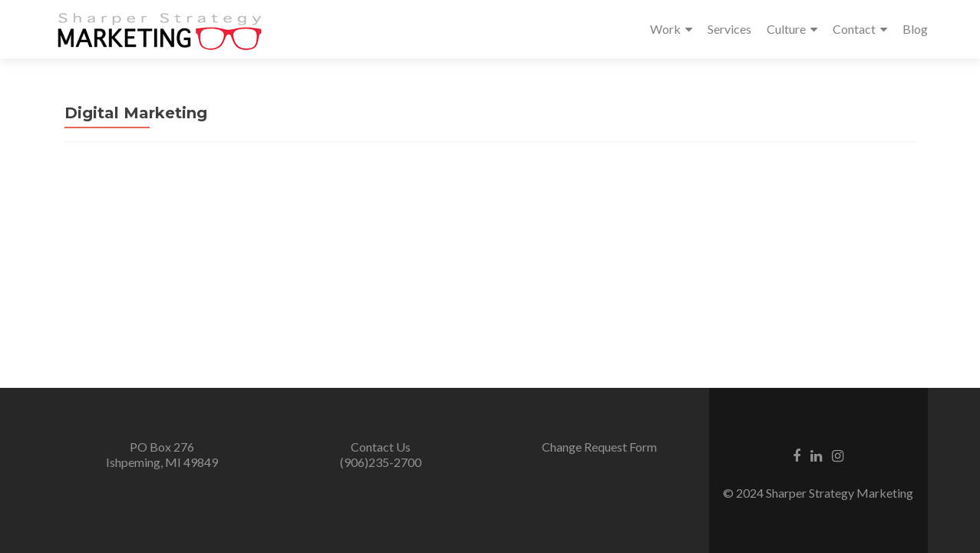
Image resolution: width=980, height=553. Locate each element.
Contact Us (381, 447)
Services (729, 29)
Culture (786, 29)
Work (665, 29)
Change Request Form (599, 447)
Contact (854, 29)
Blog (915, 29)
